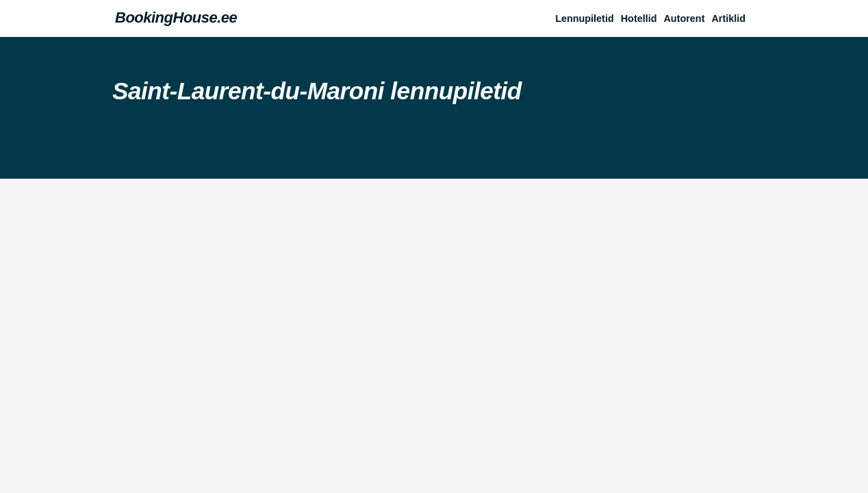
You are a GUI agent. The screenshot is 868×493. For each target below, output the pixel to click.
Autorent (684, 18)
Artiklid (728, 18)
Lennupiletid (585, 18)
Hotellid (639, 18)
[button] (732, 18)
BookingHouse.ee (176, 17)
